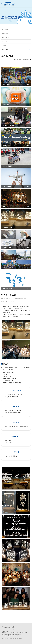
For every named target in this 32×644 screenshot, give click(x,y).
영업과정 (4, 41)
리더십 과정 (5, 34)
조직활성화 (5, 49)
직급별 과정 (5, 30)
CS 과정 (4, 45)
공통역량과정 (6, 38)
